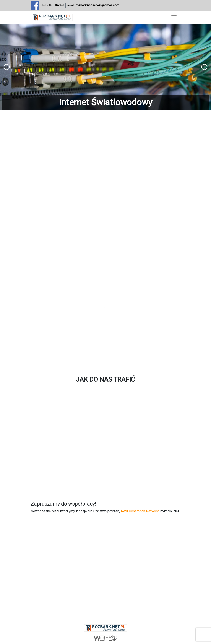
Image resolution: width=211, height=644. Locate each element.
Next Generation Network (140, 511)
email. (93, 5)
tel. (53, 5)
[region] (105, 67)
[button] (105, 67)
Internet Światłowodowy (106, 102)
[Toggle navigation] (174, 17)
